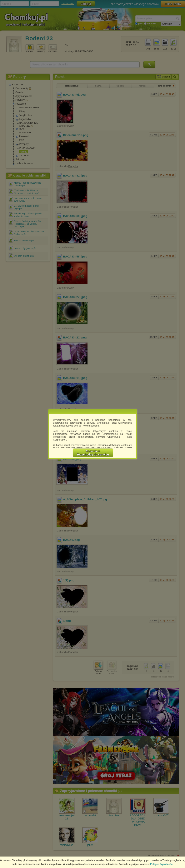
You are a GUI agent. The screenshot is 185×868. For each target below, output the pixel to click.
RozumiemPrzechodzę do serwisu (93, 453)
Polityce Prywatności (162, 864)
